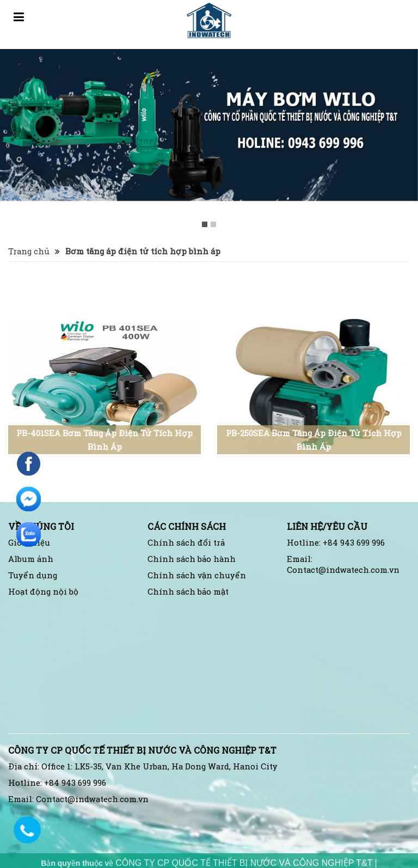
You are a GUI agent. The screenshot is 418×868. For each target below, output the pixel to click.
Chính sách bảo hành (192, 559)
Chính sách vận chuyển (197, 575)
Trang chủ (29, 251)
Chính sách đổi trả (186, 543)
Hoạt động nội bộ (43, 592)
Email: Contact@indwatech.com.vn (343, 564)
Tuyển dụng (33, 575)
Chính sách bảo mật (188, 592)
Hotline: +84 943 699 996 (336, 543)
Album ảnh (31, 559)
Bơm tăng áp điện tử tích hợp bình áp (143, 251)
